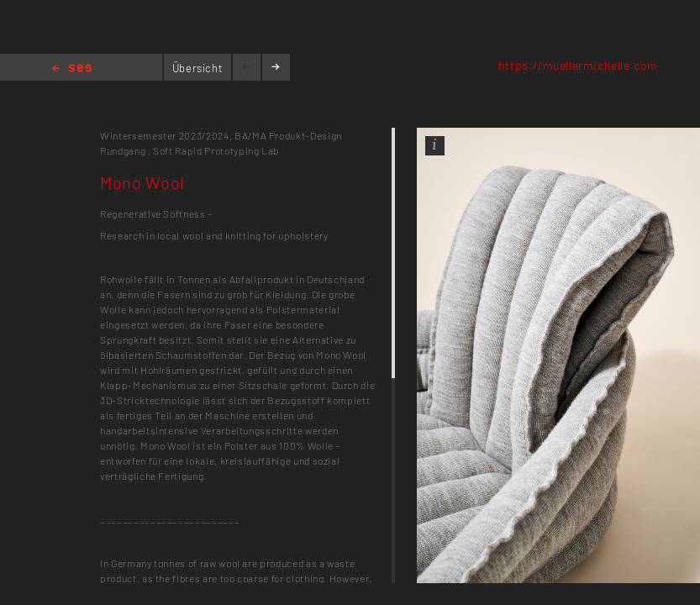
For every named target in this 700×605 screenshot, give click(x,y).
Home (72, 69)
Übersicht (198, 68)
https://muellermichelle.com (578, 65)
